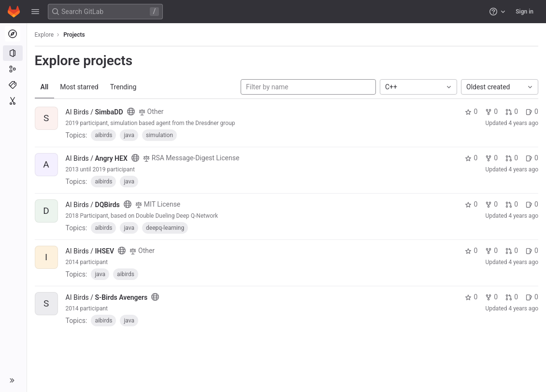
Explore (44, 35)
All (45, 87)
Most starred (80, 87)
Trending (123, 87)
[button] (35, 12)
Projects (75, 35)
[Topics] (13, 85)
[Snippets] (13, 101)
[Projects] (13, 53)
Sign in (524, 12)
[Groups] (13, 69)
